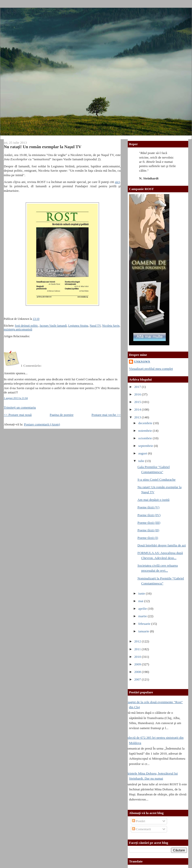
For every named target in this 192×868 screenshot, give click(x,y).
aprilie (143, 609)
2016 (138, 394)
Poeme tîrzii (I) (148, 538)
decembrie (146, 423)
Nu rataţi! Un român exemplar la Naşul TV (43, 147)
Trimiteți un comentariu (20, 407)
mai (141, 601)
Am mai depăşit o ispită (153, 500)
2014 (138, 409)
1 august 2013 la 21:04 (16, 398)
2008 (138, 672)
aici (117, 182)
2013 (138, 417)
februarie (145, 624)
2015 (138, 402)
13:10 (36, 319)
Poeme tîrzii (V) (148, 507)
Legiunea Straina (78, 326)
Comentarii (142, 829)
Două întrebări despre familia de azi (162, 545)
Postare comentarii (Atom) (42, 424)
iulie (142, 461)
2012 (138, 641)
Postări (139, 821)
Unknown (142, 362)
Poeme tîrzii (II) (148, 530)
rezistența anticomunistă (18, 330)
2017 (138, 387)
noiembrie (146, 431)
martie (143, 616)
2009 (138, 664)
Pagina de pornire (61, 415)
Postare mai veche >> (106, 415)
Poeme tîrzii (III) (149, 523)
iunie (142, 593)
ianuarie (144, 631)
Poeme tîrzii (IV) (149, 515)
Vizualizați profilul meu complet (151, 369)
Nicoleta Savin (111, 326)
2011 (138, 649)
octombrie (146, 438)
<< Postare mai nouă (18, 415)
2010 (138, 657)
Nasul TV (95, 326)
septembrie (146, 446)
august (143, 453)
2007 (138, 679)
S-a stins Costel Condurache (156, 479)
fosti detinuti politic (26, 326)
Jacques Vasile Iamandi (53, 326)
